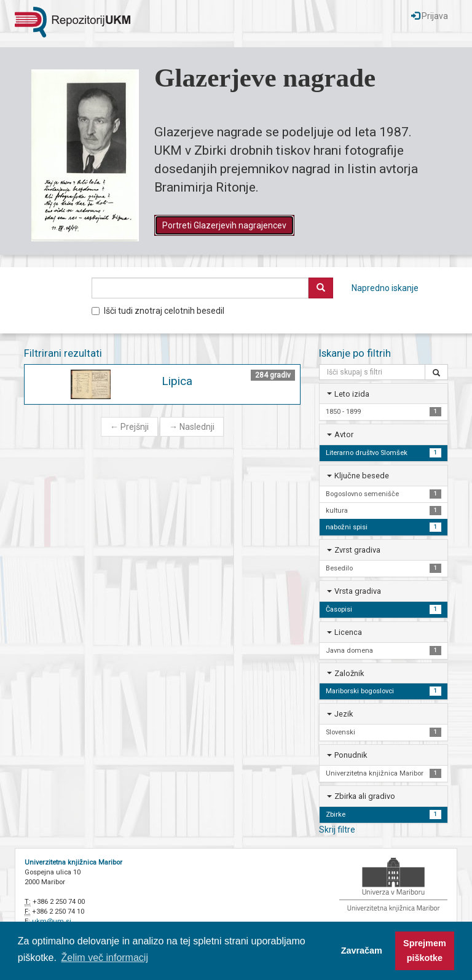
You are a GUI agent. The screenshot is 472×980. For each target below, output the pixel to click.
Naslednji (192, 427)
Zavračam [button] (362, 951)
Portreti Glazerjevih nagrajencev (224, 225)
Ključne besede (362, 476)
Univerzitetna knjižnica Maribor (73, 862)
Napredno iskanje (385, 288)
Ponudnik (351, 755)
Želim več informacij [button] (105, 958)
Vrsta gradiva (358, 591)
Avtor (344, 434)
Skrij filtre (337, 830)
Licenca (348, 632)
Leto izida (352, 394)
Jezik (344, 714)
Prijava (430, 16)
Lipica (177, 381)
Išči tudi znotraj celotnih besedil (158, 311)
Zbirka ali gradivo (365, 796)
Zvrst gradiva (357, 550)
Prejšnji (129, 427)
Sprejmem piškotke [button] (425, 951)
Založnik (349, 673)
